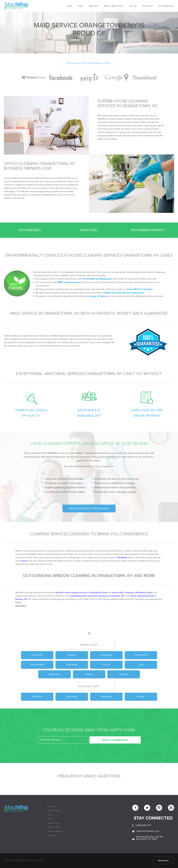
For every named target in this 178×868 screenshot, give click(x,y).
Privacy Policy (54, 827)
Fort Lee (106, 665)
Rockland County (89, 686)
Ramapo (141, 697)
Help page (52, 836)
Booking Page (163, 861)
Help (81, 6)
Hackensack (37, 655)
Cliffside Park (141, 655)
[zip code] (63, 740)
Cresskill (124, 674)
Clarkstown (37, 697)
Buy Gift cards (54, 811)
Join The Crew (54, 823)
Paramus (72, 655)
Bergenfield (106, 655)
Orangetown (106, 697)
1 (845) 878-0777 (143, 825)
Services (147, 6)
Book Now (52, 807)
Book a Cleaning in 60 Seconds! (89, 508)
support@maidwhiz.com (148, 831)
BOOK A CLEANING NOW (115, 740)
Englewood (72, 665)
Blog (50, 815)
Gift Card (93, 6)
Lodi (141, 665)
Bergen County (89, 645)
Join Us (133, 6)
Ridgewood (54, 674)
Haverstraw (72, 697)
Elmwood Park (37, 665)
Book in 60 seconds (113, 6)
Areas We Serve (166, 6)
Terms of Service (55, 832)
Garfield (89, 674)
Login (70, 6)
